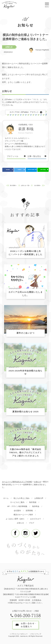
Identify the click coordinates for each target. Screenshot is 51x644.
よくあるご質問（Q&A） (16, 519)
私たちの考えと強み (22, 498)
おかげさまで (35, 519)
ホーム (6, 498)
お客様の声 (39, 498)
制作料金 (36, 506)
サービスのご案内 (17, 502)
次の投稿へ (38, 185)
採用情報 (29, 511)
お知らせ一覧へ (26, 185)
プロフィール (13, 156)
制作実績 (33, 502)
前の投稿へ (13, 185)
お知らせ (9, 47)
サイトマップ (36, 634)
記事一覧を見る (34, 156)
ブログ (31, 523)
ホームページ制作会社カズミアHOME (17, 482)
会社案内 (17, 511)
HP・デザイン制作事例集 (17, 506)
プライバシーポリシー (19, 634)
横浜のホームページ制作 (23, 515)
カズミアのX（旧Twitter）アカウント (24, 112)
